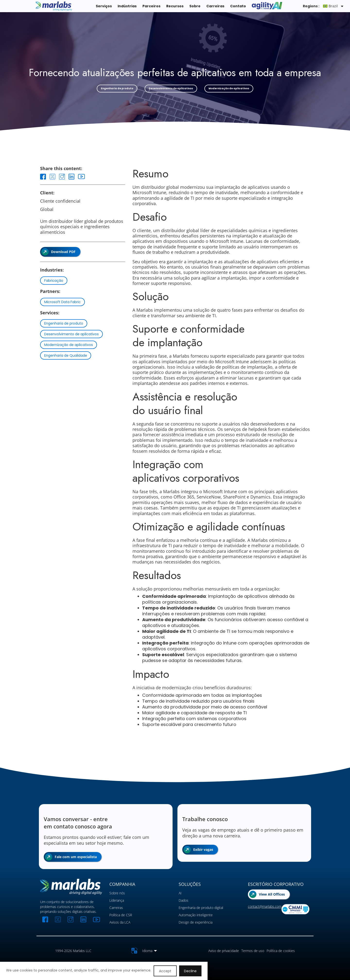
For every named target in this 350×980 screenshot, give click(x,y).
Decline (190, 971)
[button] (334, 6)
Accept (165, 971)
